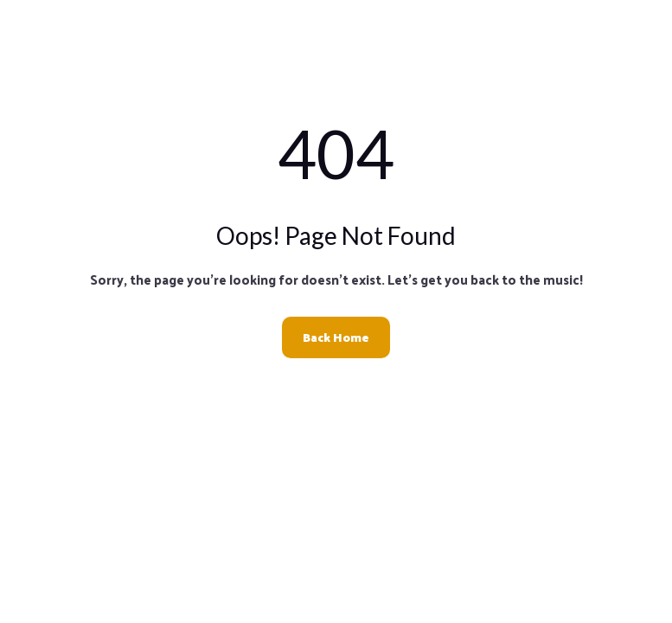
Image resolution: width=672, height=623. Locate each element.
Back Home (336, 337)
